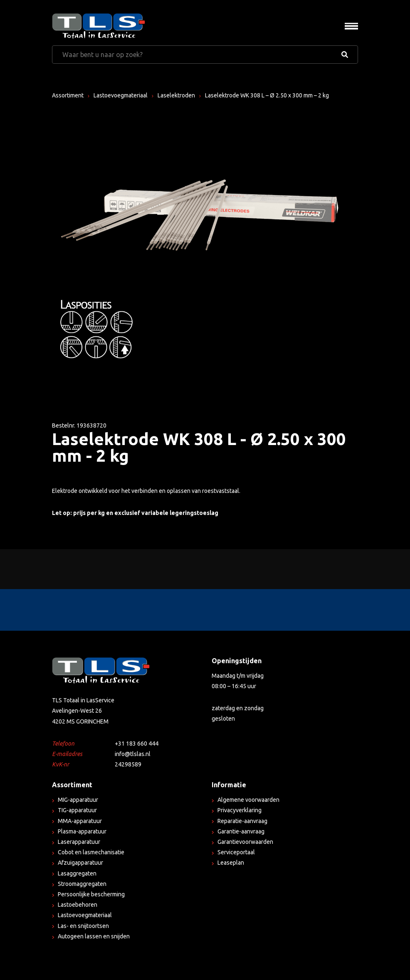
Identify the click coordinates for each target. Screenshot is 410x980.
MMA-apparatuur (80, 821)
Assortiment (68, 95)
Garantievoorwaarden (245, 842)
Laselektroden (176, 95)
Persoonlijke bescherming (91, 894)
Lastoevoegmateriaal (121, 95)
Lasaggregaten (77, 873)
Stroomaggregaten (82, 884)
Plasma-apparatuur (82, 831)
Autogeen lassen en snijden (94, 936)
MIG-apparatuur (78, 800)
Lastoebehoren (78, 905)
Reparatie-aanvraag (242, 821)
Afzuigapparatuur (80, 863)
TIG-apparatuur (77, 810)
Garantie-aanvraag (241, 831)
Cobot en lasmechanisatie (91, 852)
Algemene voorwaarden (248, 800)
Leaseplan (231, 863)
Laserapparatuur (79, 842)
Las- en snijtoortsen (83, 926)
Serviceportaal (236, 852)
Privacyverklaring (240, 810)
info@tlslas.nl (133, 754)
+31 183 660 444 (137, 744)
